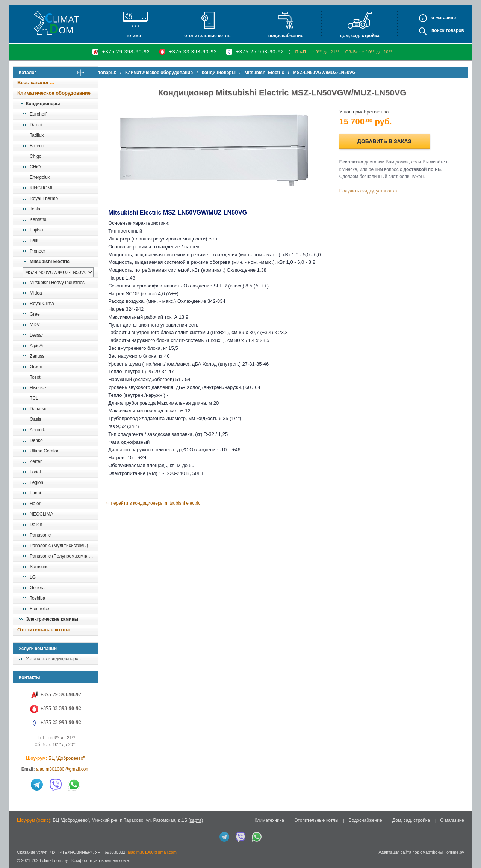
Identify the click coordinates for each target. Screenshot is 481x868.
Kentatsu (39, 219)
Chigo (36, 156)
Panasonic (40, 535)
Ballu (35, 240)
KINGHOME (42, 188)
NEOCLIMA (42, 514)
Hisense (38, 388)
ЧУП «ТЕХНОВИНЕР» (72, 852)
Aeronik (37, 430)
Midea (36, 293)
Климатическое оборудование (54, 93)
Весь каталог (33, 82)
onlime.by (455, 852)
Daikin (36, 525)
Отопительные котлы (208, 36)
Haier (35, 504)
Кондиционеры (43, 104)
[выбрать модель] (58, 272)
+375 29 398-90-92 (126, 52)
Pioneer (37, 251)
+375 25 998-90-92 (260, 52)
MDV (35, 325)
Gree (35, 314)
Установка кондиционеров (53, 659)
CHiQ (35, 167)
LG (33, 577)
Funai (35, 493)
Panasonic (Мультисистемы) (59, 546)
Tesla (35, 209)
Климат (135, 36)
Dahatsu (38, 409)
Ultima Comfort (45, 451)
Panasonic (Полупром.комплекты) (64, 556)
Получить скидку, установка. (372, 191)
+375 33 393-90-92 (193, 52)
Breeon (37, 146)
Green (36, 367)
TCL (34, 398)
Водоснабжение (286, 36)
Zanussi (38, 356)
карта (196, 820)
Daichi (36, 125)
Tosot (35, 377)
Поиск (438, 30)
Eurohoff (38, 114)
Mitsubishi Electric (50, 262)
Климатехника (269, 820)
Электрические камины (52, 619)
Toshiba (37, 598)
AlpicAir (37, 346)
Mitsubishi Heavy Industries (57, 283)
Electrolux (40, 609)
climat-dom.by (55, 860)
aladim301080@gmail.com (63, 769)
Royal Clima (42, 304)
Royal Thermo (44, 198)
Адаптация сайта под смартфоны (411, 852)
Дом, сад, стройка (359, 36)
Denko (36, 440)
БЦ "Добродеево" (67, 758)
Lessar (36, 335)
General (38, 588)
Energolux (40, 177)
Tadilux (37, 135)
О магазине (452, 820)
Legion (36, 482)
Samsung (39, 567)
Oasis (36, 419)
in (20, 866)
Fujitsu (36, 230)
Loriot (35, 472)
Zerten (36, 461)
